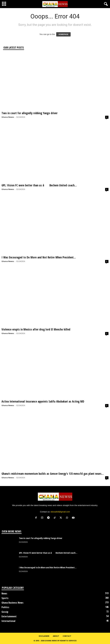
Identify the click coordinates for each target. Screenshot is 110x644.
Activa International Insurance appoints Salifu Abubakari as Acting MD (43, 401)
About (56, 636)
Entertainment (9, 616)
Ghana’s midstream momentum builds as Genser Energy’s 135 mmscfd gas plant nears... (53, 474)
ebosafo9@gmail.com (60, 512)
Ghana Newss (8, 117)
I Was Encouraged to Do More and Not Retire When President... (39, 257)
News (4, 593)
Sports (5, 598)
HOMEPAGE (63, 34)
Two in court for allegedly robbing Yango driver (29, 113)
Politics (5, 607)
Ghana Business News (12, 603)
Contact (67, 636)
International (8, 621)
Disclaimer (44, 636)
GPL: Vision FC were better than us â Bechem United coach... (39, 185)
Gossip (5, 612)
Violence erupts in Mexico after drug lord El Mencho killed (36, 329)
